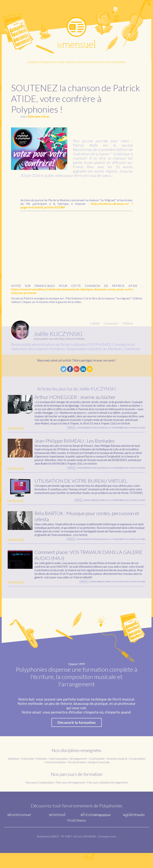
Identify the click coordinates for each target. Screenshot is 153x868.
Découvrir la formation (77, 737)
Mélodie (41, 773)
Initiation (13, 773)
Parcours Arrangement (71, 797)
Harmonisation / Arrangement (68, 773)
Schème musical (117, 773)
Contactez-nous (107, 851)
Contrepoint (97, 773)
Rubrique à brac (39, 116)
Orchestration (77, 777)
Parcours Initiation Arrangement (107, 797)
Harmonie (27, 773)
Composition (137, 773)
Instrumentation (56, 777)
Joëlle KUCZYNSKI (58, 334)
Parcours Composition (40, 797)
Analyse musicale (99, 777)
